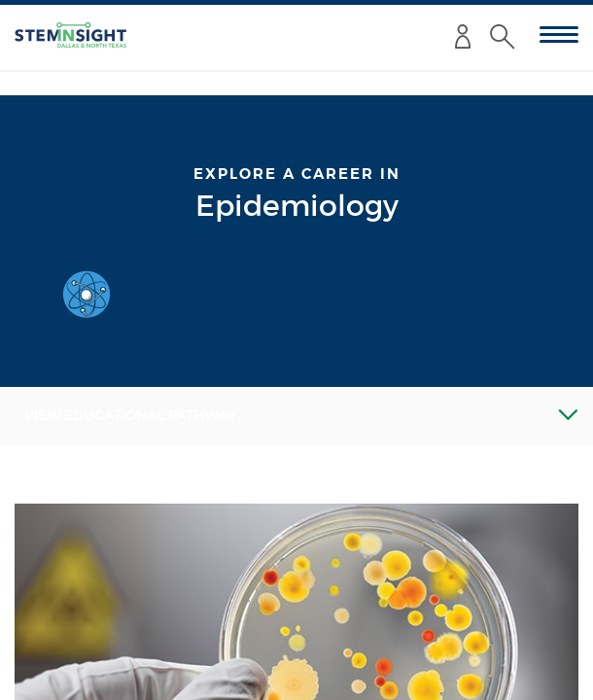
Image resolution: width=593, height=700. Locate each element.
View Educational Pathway (130, 415)
